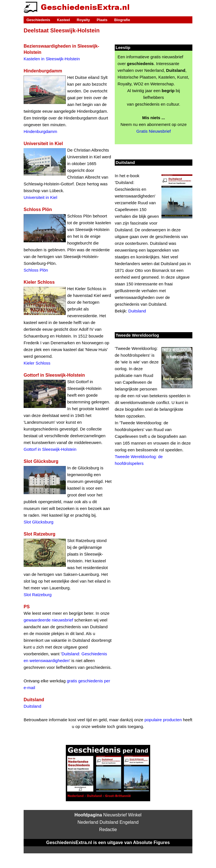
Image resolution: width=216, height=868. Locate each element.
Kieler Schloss (37, 363)
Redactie (108, 830)
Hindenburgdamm (40, 131)
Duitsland (32, 706)
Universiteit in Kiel (40, 197)
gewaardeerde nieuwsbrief (48, 620)
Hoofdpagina (88, 815)
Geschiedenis (38, 20)
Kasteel (64, 20)
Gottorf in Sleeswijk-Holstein (50, 449)
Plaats (102, 20)
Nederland (88, 822)
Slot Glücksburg (39, 522)
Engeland (129, 822)
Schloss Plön (36, 270)
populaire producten (163, 720)
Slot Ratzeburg (38, 595)
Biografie (122, 20)
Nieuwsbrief (115, 815)
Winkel (135, 815)
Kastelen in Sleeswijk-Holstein (52, 59)
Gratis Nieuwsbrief (154, 131)
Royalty (83, 20)
